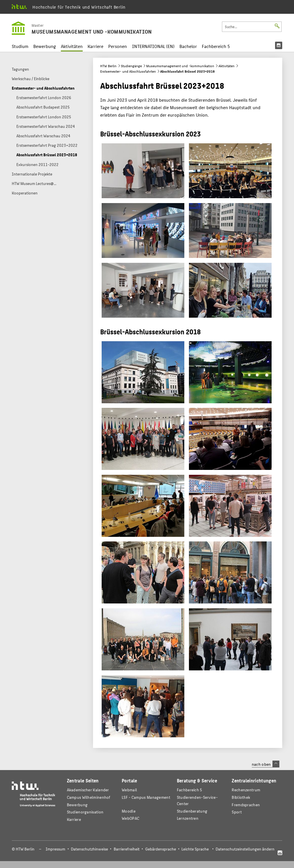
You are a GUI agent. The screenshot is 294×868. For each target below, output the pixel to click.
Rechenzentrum (246, 790)
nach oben (266, 764)
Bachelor (188, 46)
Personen (118, 46)
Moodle (129, 811)
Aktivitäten (72, 46)
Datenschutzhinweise (89, 849)
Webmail (129, 790)
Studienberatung (192, 811)
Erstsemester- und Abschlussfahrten (128, 71)
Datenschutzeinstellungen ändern (245, 849)
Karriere (95, 46)
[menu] (279, 45)
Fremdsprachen (246, 805)
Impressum (55, 849)
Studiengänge (131, 66)
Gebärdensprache (161, 849)
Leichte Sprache (195, 849)
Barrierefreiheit (127, 849)
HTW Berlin (108, 66)
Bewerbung (45, 46)
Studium (20, 46)
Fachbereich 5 (216, 46)
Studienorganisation (85, 812)
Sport (237, 812)
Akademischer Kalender (88, 790)
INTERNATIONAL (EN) (153, 46)
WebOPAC (130, 818)
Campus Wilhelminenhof (89, 797)
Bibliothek (241, 797)
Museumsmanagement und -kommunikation (180, 66)
